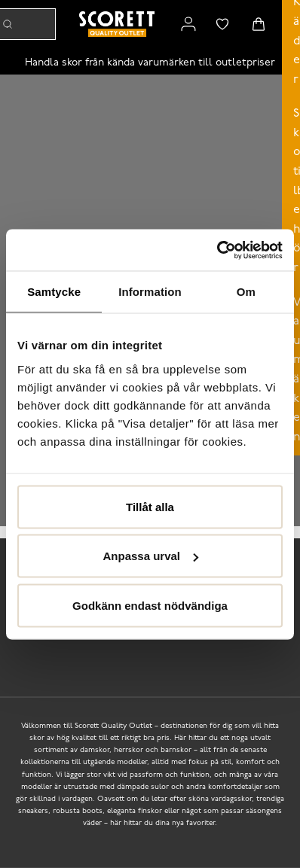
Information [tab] (150, 292)
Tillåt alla (150, 506)
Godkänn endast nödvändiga (150, 605)
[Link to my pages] (188, 24)
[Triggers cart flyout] (259, 24)
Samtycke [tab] (54, 292)
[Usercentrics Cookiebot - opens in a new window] (217, 250)
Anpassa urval (150, 556)
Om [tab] (246, 292)
